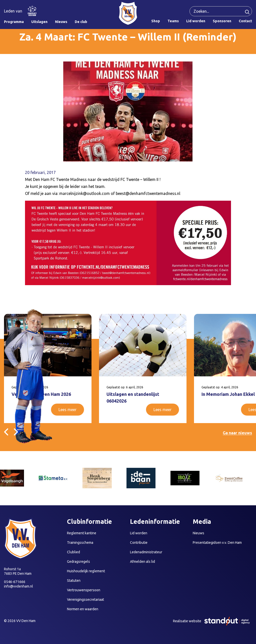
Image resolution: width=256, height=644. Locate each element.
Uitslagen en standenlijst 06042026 (133, 397)
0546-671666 (15, 582)
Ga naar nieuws (237, 433)
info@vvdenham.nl (18, 586)
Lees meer (67, 410)
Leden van (13, 11)
